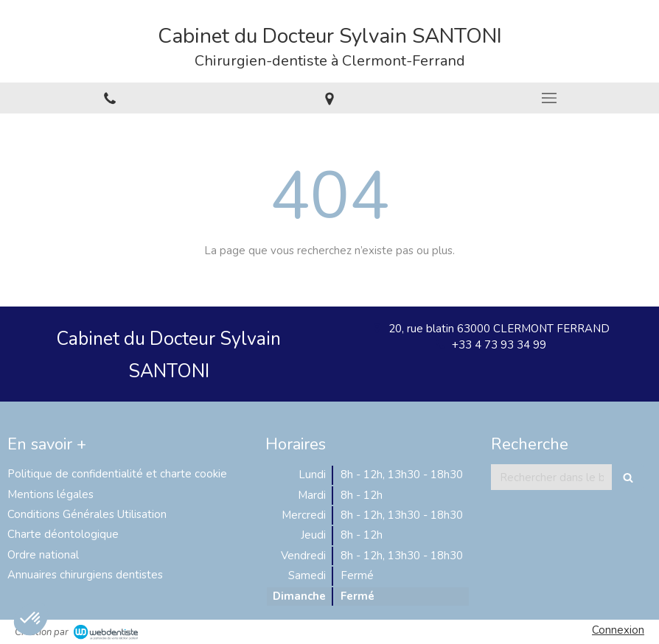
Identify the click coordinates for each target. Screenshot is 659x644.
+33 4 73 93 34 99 (499, 345)
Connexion (618, 630)
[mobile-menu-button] (549, 98)
